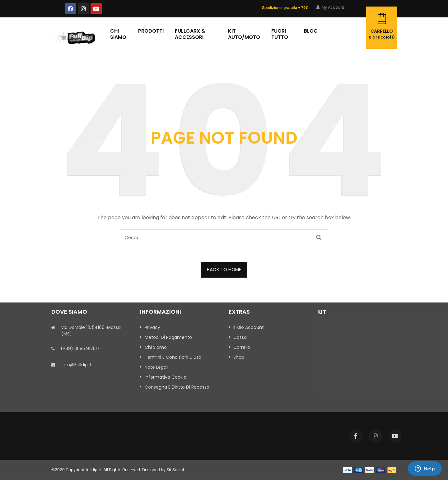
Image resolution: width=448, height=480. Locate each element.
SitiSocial (175, 470)
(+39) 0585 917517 (80, 348)
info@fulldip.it (77, 365)
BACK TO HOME (224, 269)
